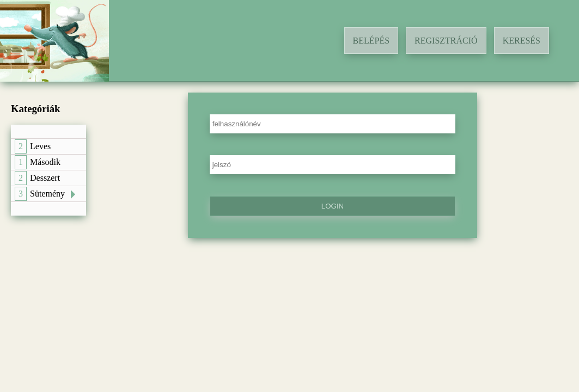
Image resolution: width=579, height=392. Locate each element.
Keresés (522, 41)
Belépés (371, 41)
